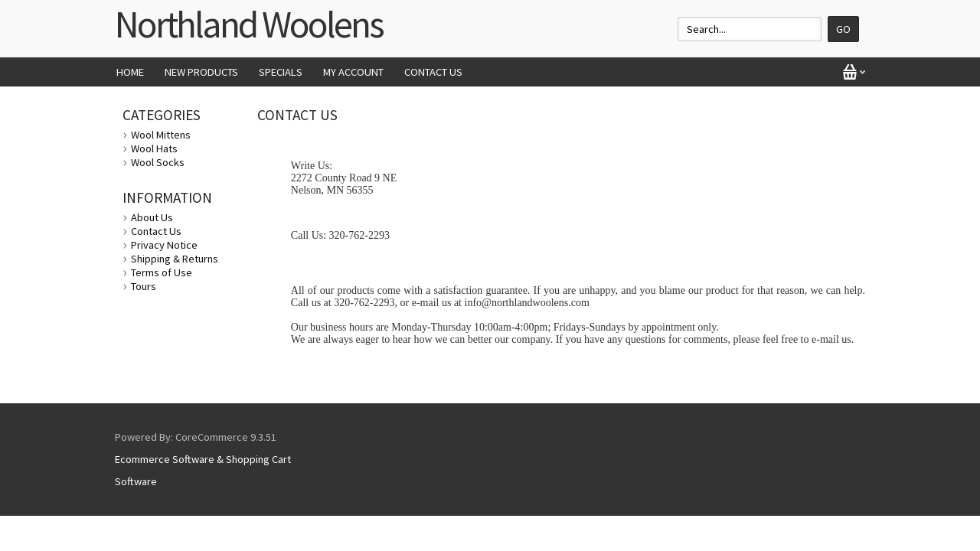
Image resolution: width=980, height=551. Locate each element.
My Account (353, 72)
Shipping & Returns (175, 259)
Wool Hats (154, 148)
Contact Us (433, 72)
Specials (281, 72)
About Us (152, 217)
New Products (201, 72)
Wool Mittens (161, 135)
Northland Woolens (249, 24)
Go (843, 29)
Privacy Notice (164, 245)
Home (130, 72)
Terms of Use (162, 272)
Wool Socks (158, 162)
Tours (144, 286)
